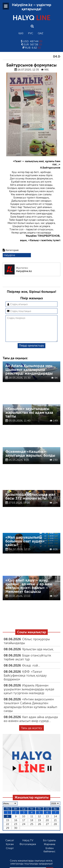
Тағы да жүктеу (32, 733)
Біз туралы (49, 846)
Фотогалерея (28, 849)
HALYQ (32, 18)
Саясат (10, 846)
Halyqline (9, 255)
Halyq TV (28, 846)
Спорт (10, 854)
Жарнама (49, 849)
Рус (31, 33)
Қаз (21, 33)
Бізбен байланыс (49, 855)
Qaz (40, 33)
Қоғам (10, 849)
